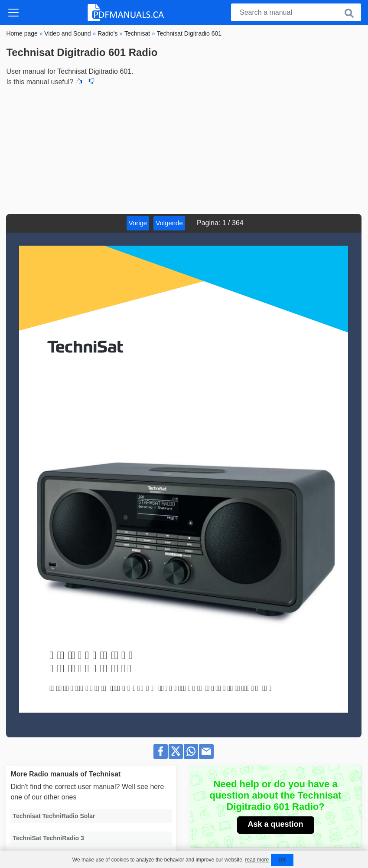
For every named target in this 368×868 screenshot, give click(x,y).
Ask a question (276, 824)
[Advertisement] (184, 149)
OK (282, 860)
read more (257, 860)
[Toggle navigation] (13, 13)
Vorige (138, 223)
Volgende (169, 223)
